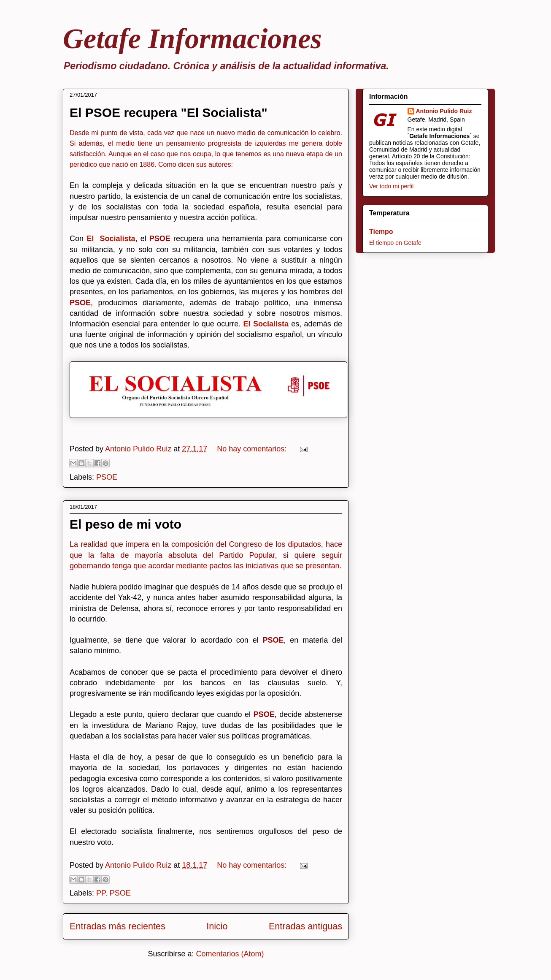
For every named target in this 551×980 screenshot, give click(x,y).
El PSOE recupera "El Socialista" (169, 113)
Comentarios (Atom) (230, 954)
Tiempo (381, 232)
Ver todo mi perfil (391, 186)
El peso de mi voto (126, 524)
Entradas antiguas (305, 926)
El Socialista (111, 239)
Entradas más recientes (117, 926)
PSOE (107, 477)
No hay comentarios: (253, 449)
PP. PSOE (113, 893)
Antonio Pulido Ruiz (444, 111)
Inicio (217, 926)
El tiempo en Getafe (395, 243)
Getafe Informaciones (192, 38)
